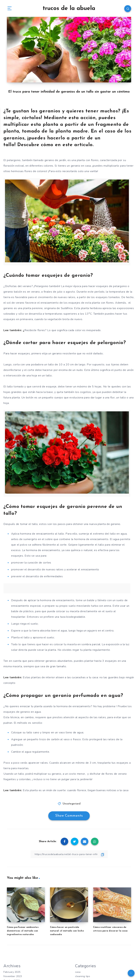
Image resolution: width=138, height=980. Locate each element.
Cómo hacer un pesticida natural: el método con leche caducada (67, 931)
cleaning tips (83, 976)
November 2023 (13, 976)
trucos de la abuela (69, 9)
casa (78, 972)
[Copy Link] (69, 854)
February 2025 (12, 972)
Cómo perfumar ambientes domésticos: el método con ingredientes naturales (23, 931)
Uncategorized (72, 804)
